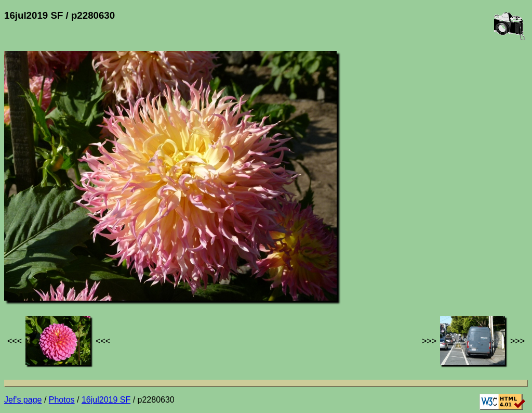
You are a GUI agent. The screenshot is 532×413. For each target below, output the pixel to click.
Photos (62, 400)
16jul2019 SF (106, 400)
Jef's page (23, 400)
